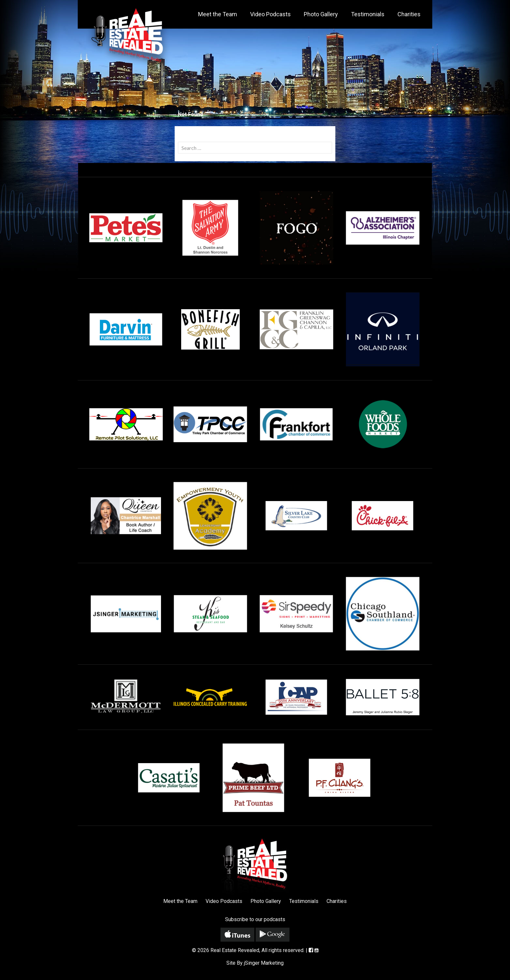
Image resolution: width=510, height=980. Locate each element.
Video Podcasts (270, 14)
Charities (409, 14)
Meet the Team (218, 14)
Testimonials (368, 14)
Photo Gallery (321, 14)
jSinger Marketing (264, 963)
